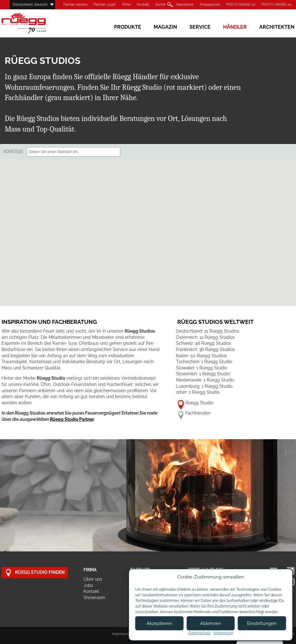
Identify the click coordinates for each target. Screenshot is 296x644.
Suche (160, 5)
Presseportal (210, 5)
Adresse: (14, 151)
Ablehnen (211, 623)
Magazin (165, 27)
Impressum (121, 634)
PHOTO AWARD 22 (241, 5)
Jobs (88, 585)
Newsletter (185, 5)
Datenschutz (200, 633)
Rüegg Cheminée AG (33, 23)
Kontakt (143, 5)
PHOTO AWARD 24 (277, 5)
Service (200, 27)
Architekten (277, 27)
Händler (235, 27)
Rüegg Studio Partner (72, 419)
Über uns (93, 579)
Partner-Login (105, 5)
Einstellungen (262, 623)
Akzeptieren (159, 623)
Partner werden (75, 5)
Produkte (128, 27)
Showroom (94, 598)
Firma (126, 5)
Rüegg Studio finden (35, 573)
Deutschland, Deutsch (30, 5)
